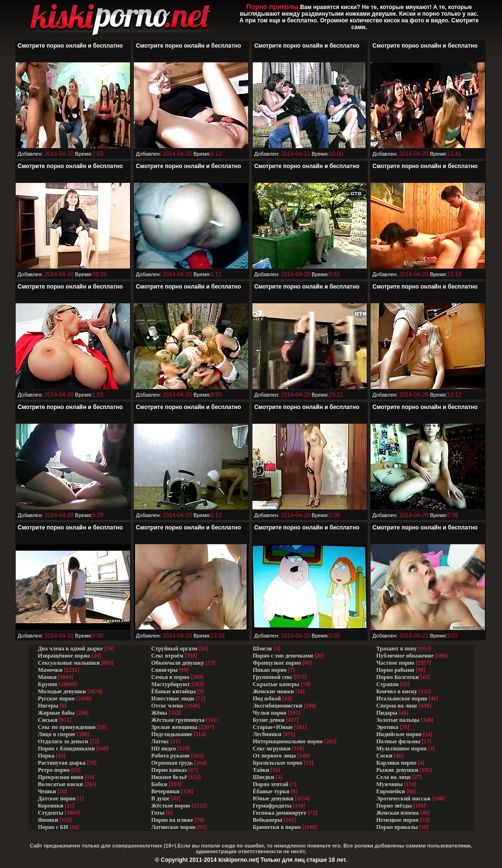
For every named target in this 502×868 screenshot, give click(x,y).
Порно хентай (271, 784)
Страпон (387, 684)
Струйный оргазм (174, 649)
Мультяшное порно (402, 748)
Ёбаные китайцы (173, 691)
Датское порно (57, 798)
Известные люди (172, 698)
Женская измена (397, 813)
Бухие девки (269, 720)
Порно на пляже (172, 820)
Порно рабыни (395, 670)
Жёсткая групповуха (178, 720)
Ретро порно (54, 770)
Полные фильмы (398, 741)
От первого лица (274, 756)
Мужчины (389, 784)
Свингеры (164, 670)
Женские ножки (273, 691)
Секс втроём (167, 656)
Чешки (47, 791)
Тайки (261, 770)
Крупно (48, 684)
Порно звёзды (394, 806)
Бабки (159, 784)
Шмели (262, 649)
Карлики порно (396, 763)
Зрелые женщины (174, 727)
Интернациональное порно (288, 741)
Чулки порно (270, 713)
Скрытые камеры (276, 684)
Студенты (51, 813)
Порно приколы (397, 827)
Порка (46, 756)
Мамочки (50, 670)
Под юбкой (267, 698)
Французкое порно (277, 663)
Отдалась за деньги (63, 741)
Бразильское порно (278, 763)
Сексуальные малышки (69, 663)
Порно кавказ (169, 770)
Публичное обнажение (405, 656)
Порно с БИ (53, 827)
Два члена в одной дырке (71, 649)
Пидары (387, 713)
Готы (158, 813)
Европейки (391, 791)
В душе (160, 798)
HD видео (163, 748)
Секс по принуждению (67, 727)
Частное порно (395, 663)
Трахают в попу (397, 649)
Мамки (47, 677)
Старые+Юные (273, 727)
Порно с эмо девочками (283, 656)
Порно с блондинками (66, 748)
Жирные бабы (56, 713)
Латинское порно (173, 827)
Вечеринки (165, 791)
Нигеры (48, 706)
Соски (384, 756)
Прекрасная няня (61, 777)
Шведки (264, 777)
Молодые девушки (62, 691)
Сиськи (48, 720)
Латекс (160, 741)
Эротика (387, 727)
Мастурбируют (170, 684)
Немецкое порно (397, 820)
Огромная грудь (172, 763)
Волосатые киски (60, 784)
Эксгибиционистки (278, 706)
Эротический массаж (403, 798)
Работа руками (170, 756)
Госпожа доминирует (280, 813)
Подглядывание (171, 734)
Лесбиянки (267, 734)
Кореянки (51, 806)
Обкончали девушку (177, 663)
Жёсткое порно (171, 806)
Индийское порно (399, 734)
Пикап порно (270, 670)
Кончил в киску (397, 691)
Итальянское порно (402, 698)
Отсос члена (167, 706)
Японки (48, 820)
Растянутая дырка (62, 763)
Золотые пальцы (398, 720)
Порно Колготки (397, 677)
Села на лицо (393, 777)
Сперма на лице (397, 706)
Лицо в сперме (57, 734)
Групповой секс (273, 677)
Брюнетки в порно (277, 827)
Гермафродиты (272, 806)
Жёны (159, 713)
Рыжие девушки (397, 770)
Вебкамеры (268, 820)
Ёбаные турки (271, 791)
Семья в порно (170, 677)
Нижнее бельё (169, 777)
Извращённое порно (64, 656)
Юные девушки (273, 798)
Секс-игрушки (272, 748)
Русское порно (56, 698)
